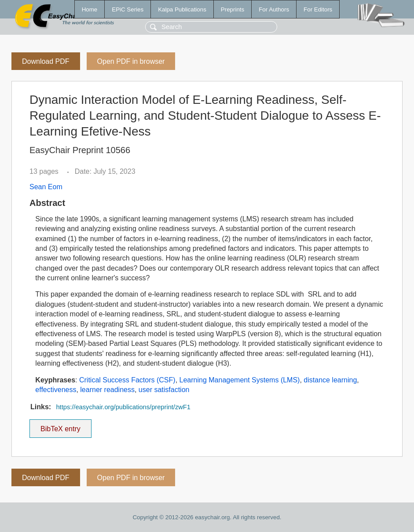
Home (90, 9)
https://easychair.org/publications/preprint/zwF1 (123, 407)
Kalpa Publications (182, 9)
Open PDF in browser (131, 61)
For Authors (274, 9)
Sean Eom (46, 187)
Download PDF (46, 61)
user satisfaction (164, 390)
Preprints (233, 9)
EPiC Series (128, 9)
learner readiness (107, 390)
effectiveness (56, 390)
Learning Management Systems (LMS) (240, 380)
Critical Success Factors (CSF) (127, 380)
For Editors (318, 9)
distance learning (330, 380)
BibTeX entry (60, 426)
